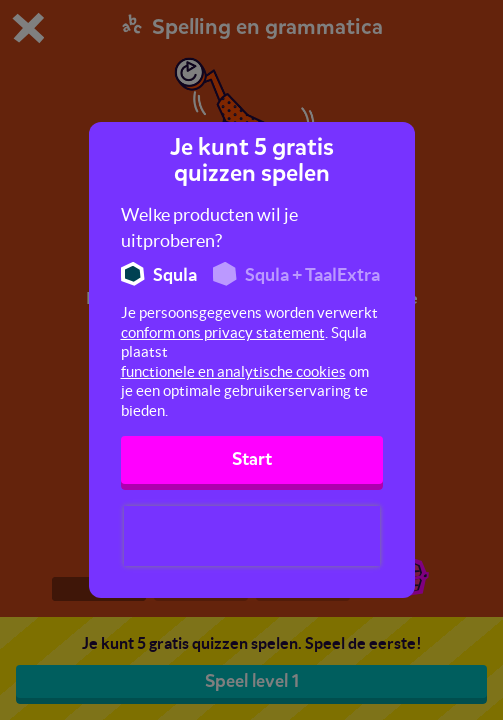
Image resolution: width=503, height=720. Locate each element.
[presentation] (252, 536)
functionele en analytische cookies (233, 371)
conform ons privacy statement (223, 332)
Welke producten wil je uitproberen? (209, 227)
